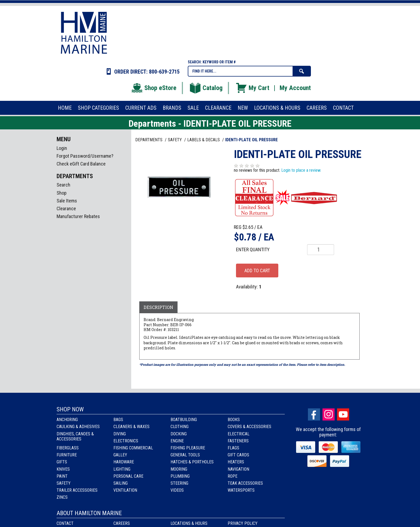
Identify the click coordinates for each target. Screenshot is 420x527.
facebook (314, 414)
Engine (177, 441)
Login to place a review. (301, 170)
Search (63, 185)
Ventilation (125, 490)
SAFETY (175, 140)
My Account (295, 88)
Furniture (67, 455)
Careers (122, 523)
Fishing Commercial (133, 448)
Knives (63, 469)
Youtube (343, 414)
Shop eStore (154, 88)
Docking (179, 434)
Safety (64, 483)
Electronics (126, 441)
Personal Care (128, 476)
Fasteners (238, 441)
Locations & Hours (189, 523)
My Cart (252, 88)
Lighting (122, 469)
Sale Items (67, 201)
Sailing (121, 483)
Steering (179, 483)
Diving (120, 434)
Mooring (179, 469)
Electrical (239, 434)
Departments (149, 140)
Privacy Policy (243, 523)
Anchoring (67, 420)
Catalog (206, 88)
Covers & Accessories (249, 427)
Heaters (236, 462)
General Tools (185, 455)
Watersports (241, 490)
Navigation (238, 469)
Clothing (180, 427)
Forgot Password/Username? (85, 156)
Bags (118, 420)
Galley (120, 455)
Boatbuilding (184, 420)
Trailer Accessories (77, 490)
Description (158, 307)
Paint (62, 476)
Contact (65, 523)
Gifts (62, 462)
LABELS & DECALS (204, 140)
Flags (233, 448)
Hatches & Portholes (192, 462)
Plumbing (180, 476)
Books (234, 420)
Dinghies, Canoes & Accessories (75, 436)
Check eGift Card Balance (81, 164)
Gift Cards (238, 455)
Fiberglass (68, 448)
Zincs (62, 497)
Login (62, 148)
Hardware (124, 462)
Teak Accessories (245, 483)
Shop (62, 193)
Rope (232, 476)
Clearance (66, 209)
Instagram (329, 414)
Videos (177, 490)
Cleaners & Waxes (131, 427)
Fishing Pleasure (188, 448)
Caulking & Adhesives (78, 427)
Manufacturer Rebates (78, 216)
